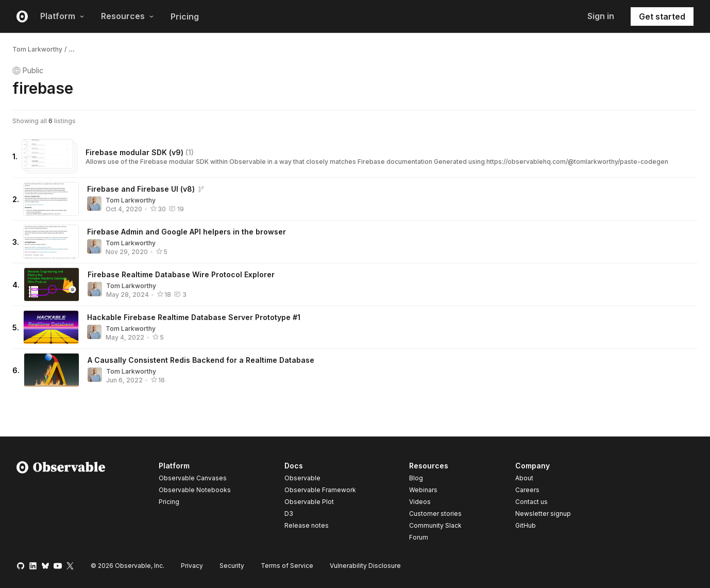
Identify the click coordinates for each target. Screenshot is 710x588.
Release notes (307, 525)
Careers (527, 490)
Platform (62, 16)
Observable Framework (320, 490)
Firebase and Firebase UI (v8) (141, 189)
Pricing (185, 16)
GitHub (526, 525)
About (524, 478)
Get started (662, 16)
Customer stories (435, 514)
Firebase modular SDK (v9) (140, 152)
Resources (128, 16)
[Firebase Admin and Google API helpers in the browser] (51, 242)
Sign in (601, 16)
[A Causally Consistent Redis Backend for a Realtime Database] (52, 370)
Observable (302, 478)
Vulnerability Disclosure (365, 566)
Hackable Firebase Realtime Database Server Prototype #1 (194, 317)
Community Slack (435, 525)
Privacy (192, 566)
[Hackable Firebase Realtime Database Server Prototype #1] (51, 327)
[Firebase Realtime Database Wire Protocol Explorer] (52, 284)
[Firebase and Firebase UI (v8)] (51, 199)
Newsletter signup (543, 514)
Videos (420, 502)
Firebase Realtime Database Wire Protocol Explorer (181, 274)
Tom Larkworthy (37, 49)
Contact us (531, 502)
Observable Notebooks (195, 490)
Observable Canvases (193, 478)
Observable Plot (309, 502)
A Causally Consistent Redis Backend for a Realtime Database (201, 360)
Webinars (423, 490)
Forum (419, 537)
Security (232, 566)
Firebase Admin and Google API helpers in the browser (187, 232)
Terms (287, 566)
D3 (289, 514)
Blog (416, 478)
